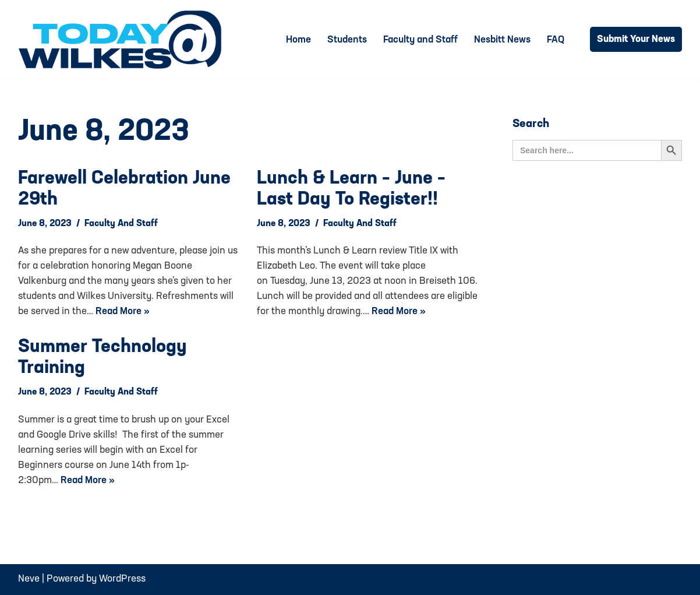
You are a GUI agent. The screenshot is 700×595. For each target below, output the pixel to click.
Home (298, 40)
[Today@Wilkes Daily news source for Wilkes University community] (123, 40)
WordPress (122, 579)
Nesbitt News (502, 40)
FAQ (556, 40)
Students (347, 40)
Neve (29, 579)
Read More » (123, 311)
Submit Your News (636, 39)
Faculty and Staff (420, 40)
